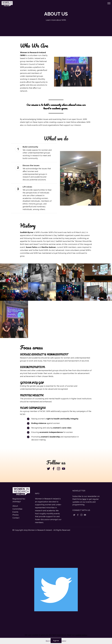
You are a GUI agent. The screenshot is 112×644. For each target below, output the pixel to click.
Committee (17, 509)
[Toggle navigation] (109, 3)
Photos (16, 515)
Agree (56, 641)
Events (15, 512)
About (15, 506)
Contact (16, 518)
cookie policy (81, 635)
